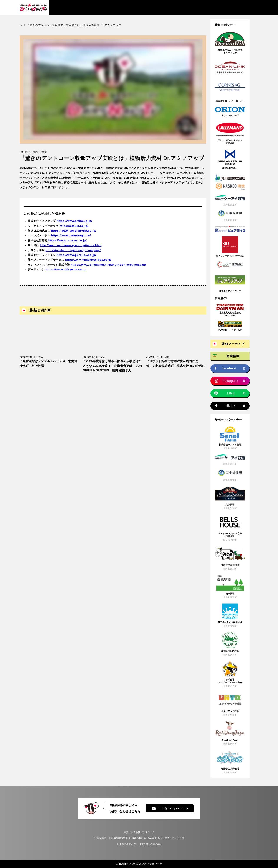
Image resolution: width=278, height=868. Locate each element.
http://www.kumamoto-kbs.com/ (88, 263)
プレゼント (200, 7)
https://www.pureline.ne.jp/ (76, 258)
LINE (231, 393)
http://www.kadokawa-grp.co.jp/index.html (71, 249)
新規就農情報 (171, 7)
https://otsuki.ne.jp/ (74, 229)
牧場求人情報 (141, 7)
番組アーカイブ (69, 7)
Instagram (230, 381)
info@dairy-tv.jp (168, 808)
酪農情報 (233, 356)
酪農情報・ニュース (105, 7)
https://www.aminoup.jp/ (74, 224)
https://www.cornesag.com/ (71, 239)
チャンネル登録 (238, 8)
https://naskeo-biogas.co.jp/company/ (73, 254)
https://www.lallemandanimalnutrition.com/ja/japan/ (108, 268)
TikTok (230, 406)
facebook (230, 368)
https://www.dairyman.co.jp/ (66, 273)
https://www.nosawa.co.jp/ (68, 244)
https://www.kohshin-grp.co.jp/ (74, 234)
